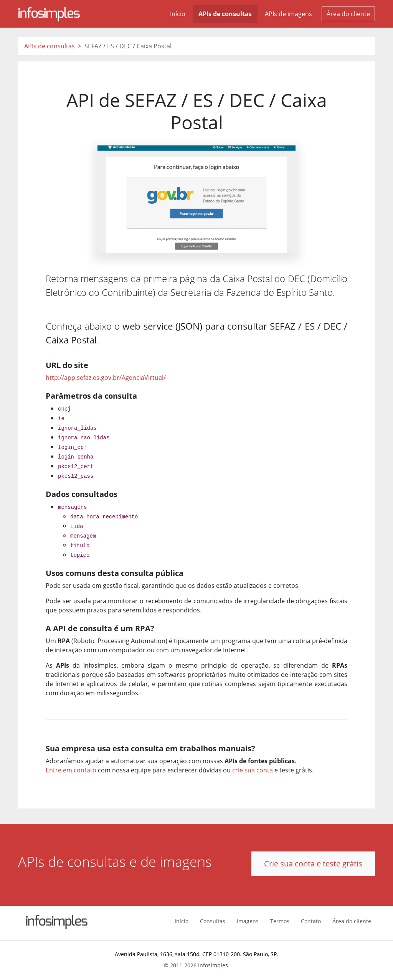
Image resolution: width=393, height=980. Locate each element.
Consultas (213, 921)
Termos (280, 921)
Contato (311, 921)
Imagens (248, 921)
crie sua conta (253, 770)
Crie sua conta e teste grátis (313, 864)
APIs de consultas (225, 14)
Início (178, 14)
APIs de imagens (288, 14)
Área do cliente (348, 14)
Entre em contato (71, 770)
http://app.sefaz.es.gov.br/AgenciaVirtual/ (106, 378)
